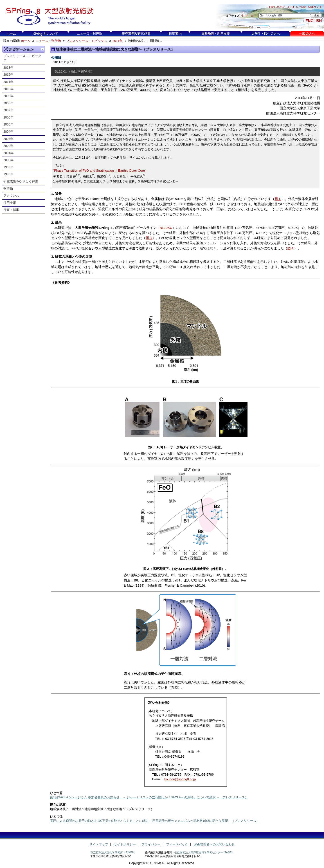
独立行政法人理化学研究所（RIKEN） (114, 852)
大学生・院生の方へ (266, 34)
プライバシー (151, 844)
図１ (278, 199)
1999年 (8, 167)
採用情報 (10, 203)
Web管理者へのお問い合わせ (214, 844)
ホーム (11, 34)
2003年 (8, 139)
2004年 (8, 132)
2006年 (8, 117)
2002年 (8, 146)
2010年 (8, 89)
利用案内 (175, 34)
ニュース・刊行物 (90, 34)
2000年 (8, 160)
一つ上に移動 (43, 49)
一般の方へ (307, 34)
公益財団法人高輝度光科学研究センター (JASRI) (204, 852)
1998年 (8, 174)
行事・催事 (11, 210)
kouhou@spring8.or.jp (180, 779)
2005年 (8, 124)
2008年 (8, 103)
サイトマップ (99, 844)
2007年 (8, 110)
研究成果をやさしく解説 (21, 181)
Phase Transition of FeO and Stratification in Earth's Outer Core (100, 171)
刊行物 (8, 189)
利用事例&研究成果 (136, 34)
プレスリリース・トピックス (87, 41)
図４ (291, 248)
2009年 (8, 96)
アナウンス (11, 196)
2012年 (8, 75)
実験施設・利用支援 (215, 34)
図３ (149, 238)
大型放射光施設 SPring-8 (48, 16)
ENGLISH (314, 21)
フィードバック (177, 844)
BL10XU (166, 228)
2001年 (8, 153)
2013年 (8, 68)
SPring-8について (46, 34)
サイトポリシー (125, 844)
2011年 (118, 41)
